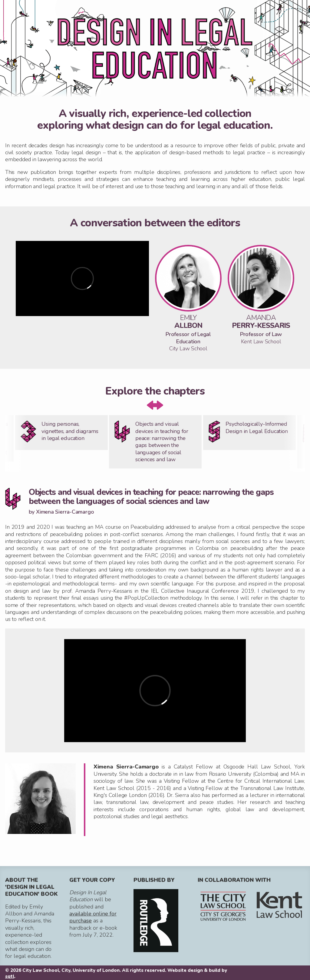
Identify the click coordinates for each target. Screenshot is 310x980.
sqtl (10, 976)
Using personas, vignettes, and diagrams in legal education (70, 431)
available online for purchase (93, 917)
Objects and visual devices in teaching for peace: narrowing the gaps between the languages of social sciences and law (162, 442)
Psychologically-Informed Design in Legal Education (257, 427)
